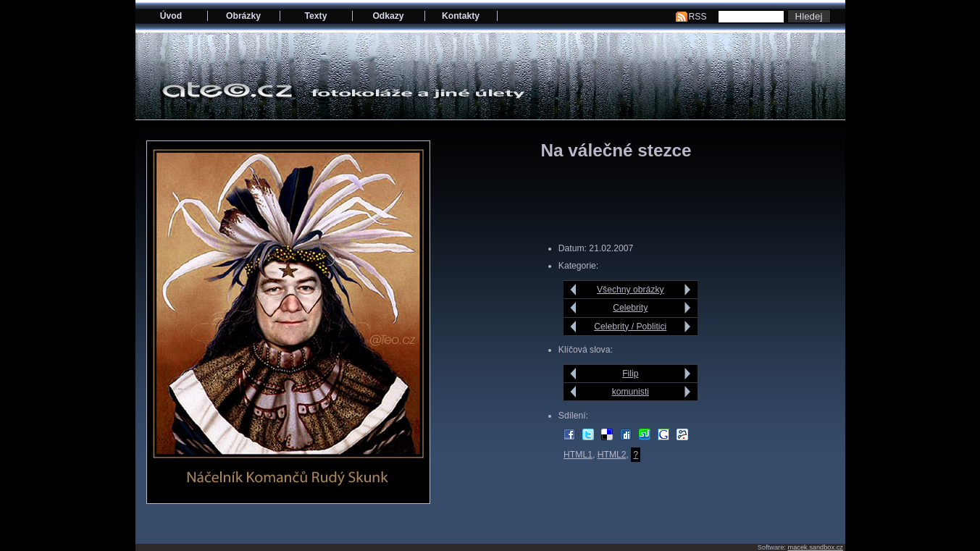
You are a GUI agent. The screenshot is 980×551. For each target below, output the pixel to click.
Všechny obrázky (631, 290)
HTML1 (578, 455)
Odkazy (388, 16)
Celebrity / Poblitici (630, 327)
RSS (698, 17)
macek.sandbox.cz (815, 547)
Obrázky (243, 16)
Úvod (171, 16)
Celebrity (630, 308)
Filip (630, 374)
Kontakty (461, 16)
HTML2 (612, 455)
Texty (316, 16)
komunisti (631, 392)
